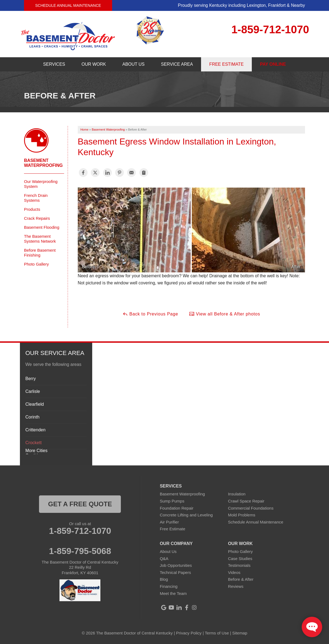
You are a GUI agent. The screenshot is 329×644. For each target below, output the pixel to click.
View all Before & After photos (225, 314)
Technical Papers (175, 572)
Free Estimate (173, 529)
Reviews (236, 586)
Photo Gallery (36, 264)
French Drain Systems (36, 198)
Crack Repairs (37, 218)
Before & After (241, 579)
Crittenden (35, 430)
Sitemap (240, 633)
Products (32, 209)
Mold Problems (242, 515)
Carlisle (33, 391)
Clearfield (35, 404)
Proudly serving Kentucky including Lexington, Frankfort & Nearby (241, 5)
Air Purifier (169, 522)
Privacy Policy (189, 633)
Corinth (32, 417)
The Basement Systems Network (40, 239)
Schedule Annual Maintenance (68, 5)
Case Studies (240, 559)
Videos (234, 572)
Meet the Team (173, 593)
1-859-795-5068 (80, 551)
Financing (169, 586)
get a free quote (80, 504)
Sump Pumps (172, 501)
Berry (31, 379)
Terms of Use (217, 633)
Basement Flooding (42, 227)
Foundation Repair (177, 508)
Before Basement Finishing (40, 253)
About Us (168, 551)
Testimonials (239, 565)
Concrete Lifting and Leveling (186, 515)
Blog (164, 579)
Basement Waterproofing (43, 163)
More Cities (36, 451)
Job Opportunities (176, 565)
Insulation (237, 494)
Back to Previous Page (150, 314)
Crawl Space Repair (246, 501)
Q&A (164, 559)
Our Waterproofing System (41, 184)
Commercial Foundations (251, 508)
